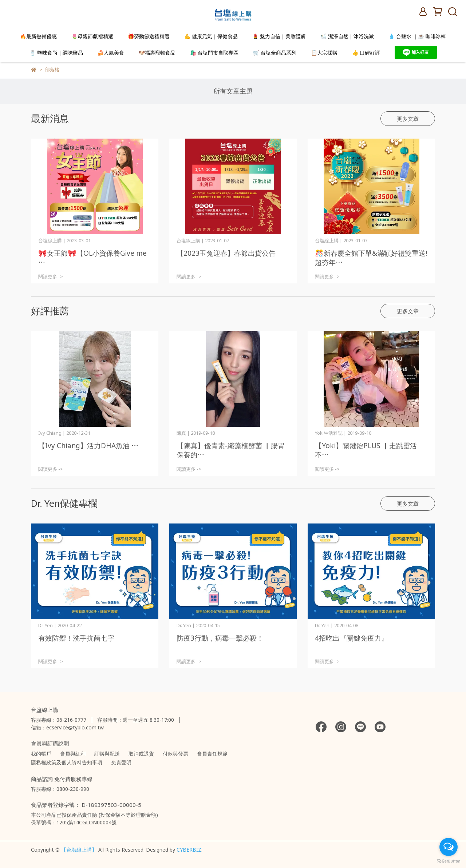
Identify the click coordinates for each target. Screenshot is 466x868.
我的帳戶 (41, 754)
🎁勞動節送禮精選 (149, 36)
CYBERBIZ (189, 850)
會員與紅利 (73, 754)
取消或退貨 (141, 754)
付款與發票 (175, 754)
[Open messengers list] (449, 847)
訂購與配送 (107, 754)
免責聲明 (121, 762)
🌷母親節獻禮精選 (92, 36)
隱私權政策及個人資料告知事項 (67, 762)
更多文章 (408, 119)
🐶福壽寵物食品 (157, 53)
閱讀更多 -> (51, 276)
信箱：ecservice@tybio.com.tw (67, 727)
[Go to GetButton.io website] (449, 861)
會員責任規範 (212, 754)
